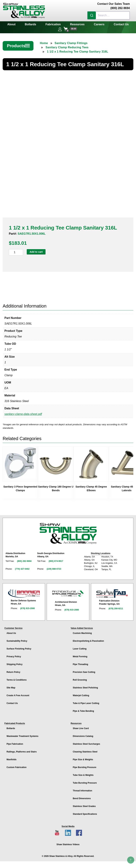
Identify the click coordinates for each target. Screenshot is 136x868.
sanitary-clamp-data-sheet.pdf (23, 412)
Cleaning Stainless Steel (85, 750)
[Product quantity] (16, 250)
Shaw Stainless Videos (68, 843)
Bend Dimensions (82, 797)
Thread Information (82, 789)
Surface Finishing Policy (19, 647)
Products (19, 46)
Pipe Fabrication (15, 742)
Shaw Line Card (81, 726)
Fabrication (53, 24)
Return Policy (13, 670)
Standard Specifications (85, 812)
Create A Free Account (18, 694)
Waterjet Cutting (81, 694)
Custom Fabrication (17, 765)
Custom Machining (82, 631)
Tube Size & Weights (83, 773)
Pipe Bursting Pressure (85, 765)
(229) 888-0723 (54, 567)
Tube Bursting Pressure (85, 781)
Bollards (30, 24)
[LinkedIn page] (68, 831)
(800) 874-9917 (56, 559)
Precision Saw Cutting (84, 670)
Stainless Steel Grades (84, 804)
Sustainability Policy (17, 639)
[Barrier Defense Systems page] (24, 591)
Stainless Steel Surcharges (86, 742)
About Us (11, 631)
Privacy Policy (14, 655)
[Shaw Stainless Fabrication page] (112, 591)
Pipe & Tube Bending (83, 709)
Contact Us (121, 24)
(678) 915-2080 (27, 606)
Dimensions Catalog (83, 734)
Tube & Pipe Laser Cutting (86, 701)
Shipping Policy (15, 662)
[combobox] (109, 15)
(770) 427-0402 (22, 567)
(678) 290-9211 (116, 607)
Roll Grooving (80, 678)
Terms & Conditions (17, 678)
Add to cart (36, 250)
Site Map (11, 686)
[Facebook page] (79, 831)
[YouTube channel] (57, 831)
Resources (77, 24)
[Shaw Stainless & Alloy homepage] (68, 532)
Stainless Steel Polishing (85, 686)
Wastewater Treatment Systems (22, 734)
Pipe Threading (80, 662)
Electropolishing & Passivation (88, 639)
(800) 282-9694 (24, 559)
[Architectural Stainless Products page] (68, 591)
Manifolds (12, 758)
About (11, 24)
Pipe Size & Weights (83, 758)
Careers (99, 24)
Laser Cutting (80, 647)
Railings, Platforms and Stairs (22, 750)
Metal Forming (80, 655)
